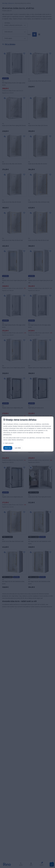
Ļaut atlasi (18, 448)
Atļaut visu (8, 448)
